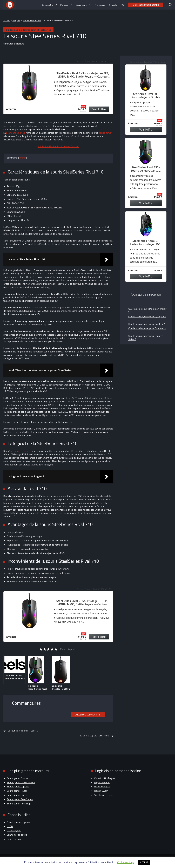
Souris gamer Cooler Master (21, 782)
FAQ (123, 7)
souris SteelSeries (16, 133)
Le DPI (10, 826)
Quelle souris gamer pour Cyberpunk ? (147, 318)
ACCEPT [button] (144, 862)
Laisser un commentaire (88, 715)
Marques (64, 7)
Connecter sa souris (17, 835)
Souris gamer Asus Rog (19, 803)
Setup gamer (81, 7)
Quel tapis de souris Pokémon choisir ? (147, 310)
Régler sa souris (15, 839)
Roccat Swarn (101, 791)
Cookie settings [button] (126, 862)
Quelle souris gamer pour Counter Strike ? (146, 338)
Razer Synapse (102, 786)
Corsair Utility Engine (105, 778)
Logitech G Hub (102, 782)
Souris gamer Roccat (17, 795)
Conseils (113, 7)
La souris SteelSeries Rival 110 (21, 731)
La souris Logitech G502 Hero (97, 736)
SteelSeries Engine (104, 795)
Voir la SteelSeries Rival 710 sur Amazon (58, 146)
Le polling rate (14, 830)
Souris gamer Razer (17, 791)
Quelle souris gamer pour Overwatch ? (147, 330)
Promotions (100, 7)
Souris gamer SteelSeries (20, 799)
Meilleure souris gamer (146, 7)
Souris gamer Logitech (18, 786)
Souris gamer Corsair (17, 778)
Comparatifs (48, 7)
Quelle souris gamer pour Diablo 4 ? (147, 324)
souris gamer (105, 133)
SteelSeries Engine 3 (20, 451)
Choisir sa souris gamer (19, 822)
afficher (23, 158)
